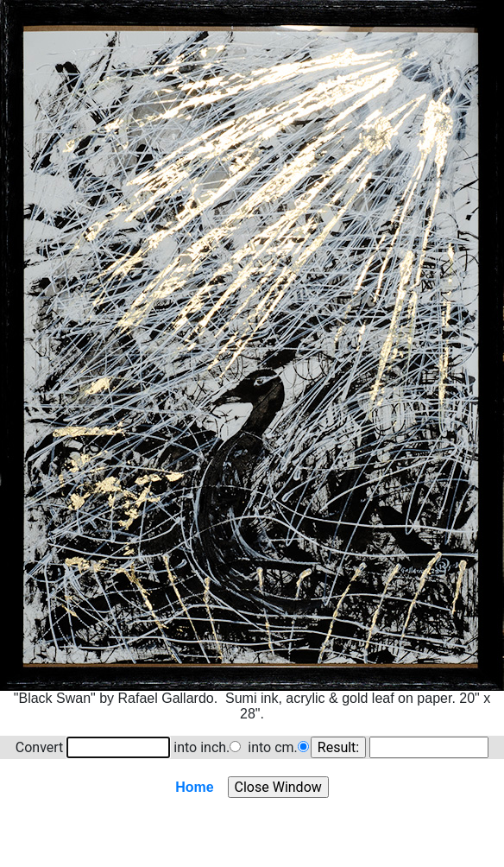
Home (194, 787)
